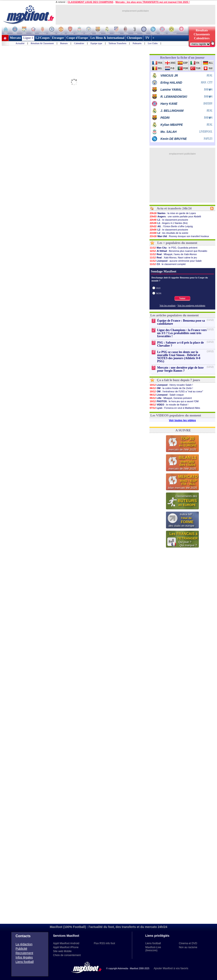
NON (159, 293)
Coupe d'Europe (77, 38)
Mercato (15, 38)
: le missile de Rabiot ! (169, 405)
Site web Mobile (62, 951)
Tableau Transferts (117, 43)
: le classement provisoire (169, 220)
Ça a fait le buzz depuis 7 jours (179, 380)
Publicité (21, 949)
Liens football (25, 962)
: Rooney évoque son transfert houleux (179, 236)
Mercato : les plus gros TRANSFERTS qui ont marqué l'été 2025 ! (153, 2)
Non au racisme (188, 947)
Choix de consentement (67, 955)
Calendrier (79, 43)
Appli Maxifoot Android (66, 943)
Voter (182, 298)
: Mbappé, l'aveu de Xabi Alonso (173, 254)
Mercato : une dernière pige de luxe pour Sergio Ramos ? (180, 369)
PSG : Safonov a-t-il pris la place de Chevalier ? (181, 344)
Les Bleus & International (107, 38)
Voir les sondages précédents (191, 305)
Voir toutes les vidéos (182, 420)
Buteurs (64, 43)
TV (147, 38)
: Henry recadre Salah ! (171, 385)
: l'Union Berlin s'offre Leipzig (171, 226)
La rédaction (24, 944)
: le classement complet (168, 264)
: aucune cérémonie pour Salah (176, 261)
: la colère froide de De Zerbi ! (171, 388)
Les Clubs (153, 43)
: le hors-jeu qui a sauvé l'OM (174, 401)
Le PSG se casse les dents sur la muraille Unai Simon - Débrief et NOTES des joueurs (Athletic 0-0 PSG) (179, 357)
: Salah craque (167, 395)
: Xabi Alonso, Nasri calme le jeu (173, 258)
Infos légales (24, 957)
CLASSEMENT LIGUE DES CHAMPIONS (91, 2)
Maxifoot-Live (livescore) (153, 949)
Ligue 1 (28, 38)
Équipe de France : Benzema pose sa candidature (181, 322)
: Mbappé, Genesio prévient (171, 398)
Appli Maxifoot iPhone (66, 947)
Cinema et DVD (188, 943)
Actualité (20, 43)
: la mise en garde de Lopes (173, 213)
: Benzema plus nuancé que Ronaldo (178, 251)
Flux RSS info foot (104, 943)
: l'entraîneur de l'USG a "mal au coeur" (176, 391)
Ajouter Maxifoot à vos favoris (171, 968)
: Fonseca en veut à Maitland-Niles (175, 408)
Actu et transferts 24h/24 (174, 208)
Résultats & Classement (42, 43)
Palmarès (137, 43)
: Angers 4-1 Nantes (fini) (169, 223)
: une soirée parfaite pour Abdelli (175, 216)
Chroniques (134, 38)
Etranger (58, 38)
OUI (158, 288)
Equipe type (96, 43)
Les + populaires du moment (177, 243)
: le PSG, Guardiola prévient (173, 248)
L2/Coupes (43, 38)
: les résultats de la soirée (169, 233)
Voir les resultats (168, 305)
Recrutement (24, 953)
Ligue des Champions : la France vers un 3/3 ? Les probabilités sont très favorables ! (182, 333)
